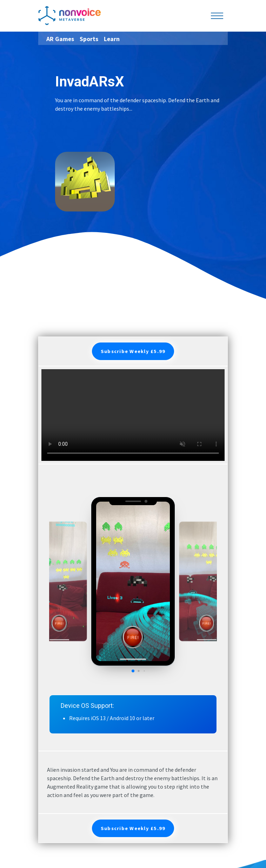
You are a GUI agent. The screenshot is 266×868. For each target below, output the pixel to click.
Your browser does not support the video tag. (133, 415)
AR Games (60, 39)
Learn (112, 39)
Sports (89, 39)
